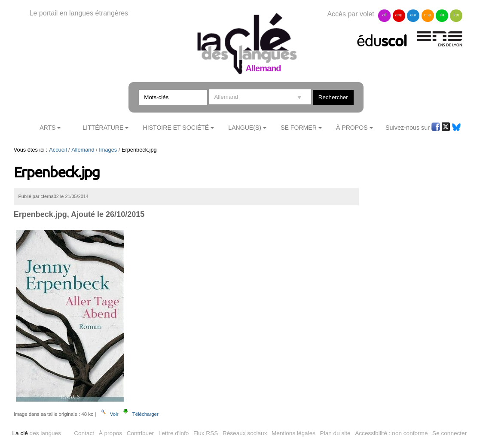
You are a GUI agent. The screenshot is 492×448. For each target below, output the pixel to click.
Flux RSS (206, 433)
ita (442, 15)
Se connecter (449, 433)
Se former (299, 128)
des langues (37, 433)
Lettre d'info (174, 433)
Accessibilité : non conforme (391, 433)
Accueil (58, 150)
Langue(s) (245, 128)
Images (108, 150)
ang (399, 15)
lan (456, 15)
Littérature (103, 128)
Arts (47, 128)
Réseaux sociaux (245, 433)
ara (413, 15)
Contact (84, 433)
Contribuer (140, 433)
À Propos (352, 128)
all (385, 15)
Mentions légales (293, 433)
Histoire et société (176, 128)
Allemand (83, 150)
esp (428, 15)
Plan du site (335, 433)
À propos (110, 433)
